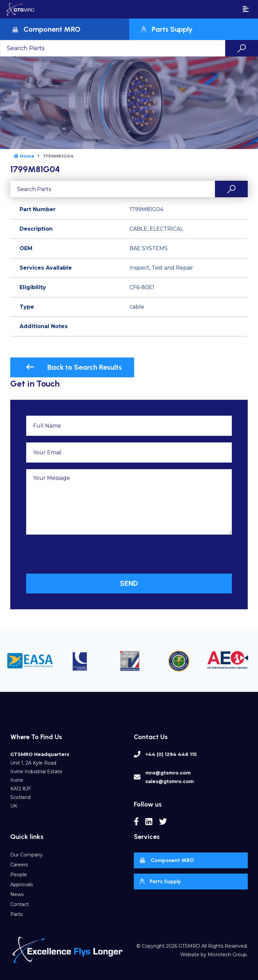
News (17, 894)
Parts (16, 914)
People (19, 875)
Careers (19, 865)
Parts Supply (160, 881)
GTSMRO (189, 946)
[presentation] (77, 554)
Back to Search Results (74, 367)
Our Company (26, 855)
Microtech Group (227, 955)
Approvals (22, 885)
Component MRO (167, 861)
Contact (20, 904)
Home (24, 156)
